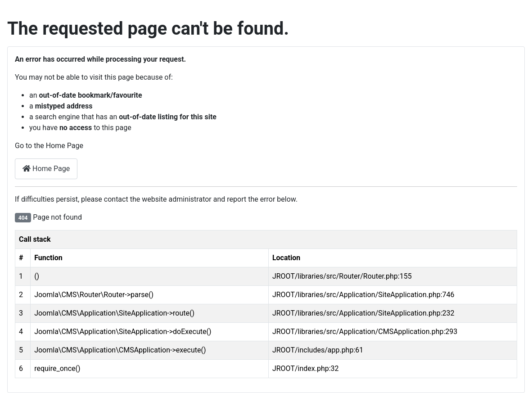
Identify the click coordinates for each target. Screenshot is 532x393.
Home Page (46, 169)
